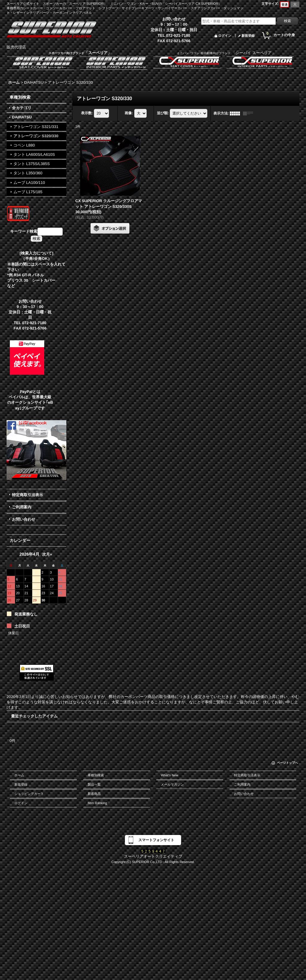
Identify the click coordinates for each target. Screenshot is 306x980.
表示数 (87, 113)
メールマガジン (172, 784)
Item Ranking (97, 803)
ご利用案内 (22, 507)
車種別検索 (96, 775)
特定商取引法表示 (27, 495)
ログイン (225, 36)
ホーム (19, 775)
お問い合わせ (24, 519)
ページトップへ (287, 763)
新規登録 (248, 36)
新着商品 (94, 794)
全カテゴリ (22, 108)
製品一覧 (94, 784)
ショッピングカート (29, 794)
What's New (170, 775)
